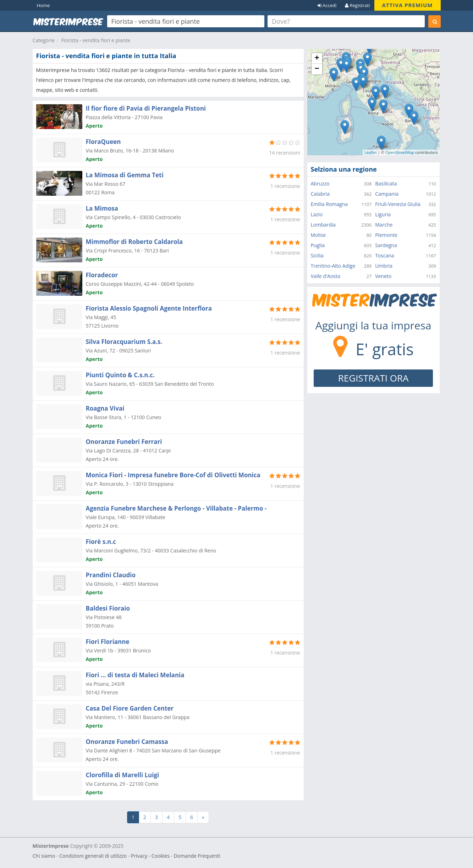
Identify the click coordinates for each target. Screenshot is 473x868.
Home (43, 5)
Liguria (383, 214)
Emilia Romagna (329, 204)
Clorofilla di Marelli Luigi (123, 775)
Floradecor (102, 275)
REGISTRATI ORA (373, 378)
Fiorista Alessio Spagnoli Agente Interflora (149, 308)
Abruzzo (320, 183)
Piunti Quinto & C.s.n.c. (120, 375)
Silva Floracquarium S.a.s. (124, 342)
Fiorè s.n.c (101, 542)
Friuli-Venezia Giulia (398, 204)
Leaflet (371, 152)
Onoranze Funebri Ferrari (124, 442)
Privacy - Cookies (150, 856)
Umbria (384, 266)
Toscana (385, 255)
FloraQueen (103, 142)
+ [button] (317, 59)
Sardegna (386, 245)
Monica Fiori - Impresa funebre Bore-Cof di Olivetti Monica (173, 475)
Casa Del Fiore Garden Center (130, 708)
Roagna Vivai (105, 408)
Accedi (327, 5)
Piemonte (386, 235)
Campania (387, 194)
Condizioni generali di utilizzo (93, 856)
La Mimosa (102, 208)
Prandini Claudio (111, 575)
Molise (318, 235)
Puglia (318, 245)
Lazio (317, 214)
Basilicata (386, 183)
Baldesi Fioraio (108, 608)
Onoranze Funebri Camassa (127, 742)
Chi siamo (44, 856)
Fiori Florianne (108, 642)
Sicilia (317, 255)
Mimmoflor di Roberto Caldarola (134, 242)
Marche (384, 225)
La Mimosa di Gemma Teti (125, 175)
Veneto (383, 276)
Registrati (357, 5)
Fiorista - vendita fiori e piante (96, 40)
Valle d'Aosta (326, 276)
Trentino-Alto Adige (333, 266)
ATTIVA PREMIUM (408, 5)
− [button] (317, 69)
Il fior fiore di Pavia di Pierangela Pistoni (146, 108)
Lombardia (323, 225)
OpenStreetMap (400, 152)
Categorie (44, 40)
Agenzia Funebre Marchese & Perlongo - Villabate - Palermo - (176, 508)
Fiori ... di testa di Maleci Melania (135, 675)
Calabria (320, 194)
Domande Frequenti (197, 856)
